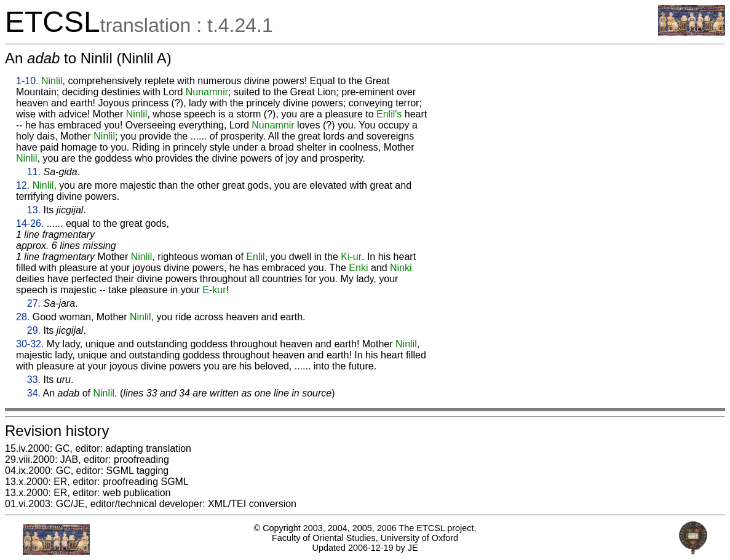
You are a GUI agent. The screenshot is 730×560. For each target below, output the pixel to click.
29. (34, 330)
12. (23, 185)
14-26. (30, 223)
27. (34, 303)
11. (34, 172)
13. (34, 210)
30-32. (30, 344)
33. (34, 380)
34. (34, 393)
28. (23, 317)
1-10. (27, 81)
